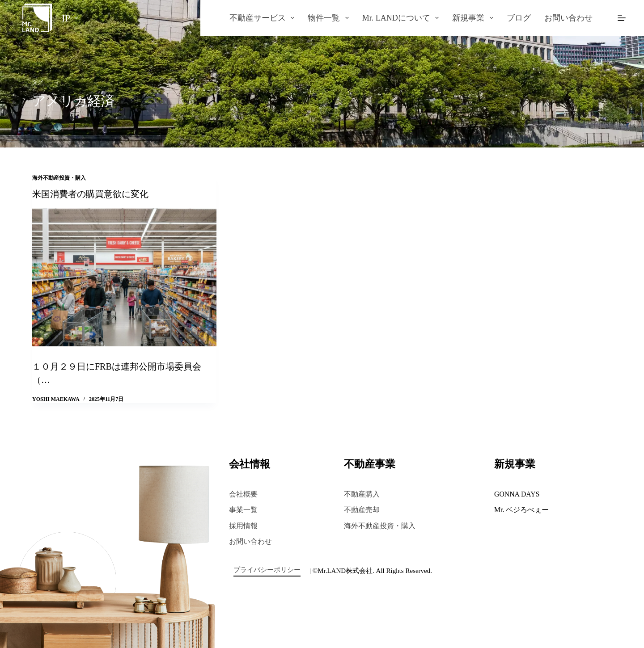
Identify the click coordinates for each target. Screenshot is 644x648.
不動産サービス (264, 18)
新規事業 (475, 18)
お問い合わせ (568, 18)
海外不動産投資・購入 (59, 178)
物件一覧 (330, 18)
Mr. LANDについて (402, 18)
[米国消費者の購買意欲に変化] (124, 277)
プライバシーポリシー (267, 570)
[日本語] (70, 18)
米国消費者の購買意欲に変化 (90, 194)
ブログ (519, 18)
